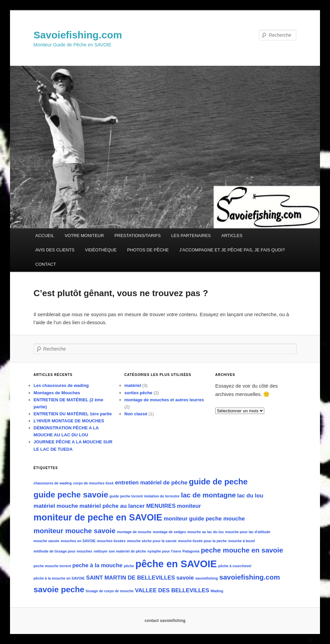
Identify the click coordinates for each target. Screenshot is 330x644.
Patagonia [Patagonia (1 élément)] (191, 551)
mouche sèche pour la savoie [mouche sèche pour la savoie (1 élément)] (152, 541)
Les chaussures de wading (61, 385)
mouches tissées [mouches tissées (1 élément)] (111, 541)
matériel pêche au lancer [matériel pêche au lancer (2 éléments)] (112, 506)
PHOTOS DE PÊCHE (148, 250)
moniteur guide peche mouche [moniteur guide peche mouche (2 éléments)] (204, 519)
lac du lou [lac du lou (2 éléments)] (250, 496)
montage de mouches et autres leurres (164, 400)
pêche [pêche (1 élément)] (129, 566)
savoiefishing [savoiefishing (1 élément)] (207, 578)
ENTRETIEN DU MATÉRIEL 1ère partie (73, 414)
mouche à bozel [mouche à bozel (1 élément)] (242, 541)
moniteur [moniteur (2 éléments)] (189, 506)
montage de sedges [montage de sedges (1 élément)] (170, 532)
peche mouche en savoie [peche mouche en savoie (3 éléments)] (242, 550)
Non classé (136, 414)
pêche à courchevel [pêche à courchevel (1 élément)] (235, 566)
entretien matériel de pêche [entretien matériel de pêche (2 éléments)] (151, 483)
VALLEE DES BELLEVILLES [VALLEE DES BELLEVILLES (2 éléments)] (172, 590)
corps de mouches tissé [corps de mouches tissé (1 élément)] (93, 483)
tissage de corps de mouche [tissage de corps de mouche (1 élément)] (110, 591)
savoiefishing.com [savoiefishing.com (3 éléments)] (250, 577)
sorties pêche (138, 393)
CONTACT (46, 264)
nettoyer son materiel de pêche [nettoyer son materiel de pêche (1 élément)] (120, 551)
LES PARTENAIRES (191, 236)
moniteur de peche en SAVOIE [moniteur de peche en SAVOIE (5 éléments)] (98, 517)
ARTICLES (232, 236)
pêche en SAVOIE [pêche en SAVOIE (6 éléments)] (176, 564)
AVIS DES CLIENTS (55, 250)
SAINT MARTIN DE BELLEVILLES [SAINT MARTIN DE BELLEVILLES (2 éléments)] (130, 578)
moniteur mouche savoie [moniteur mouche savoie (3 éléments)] (75, 531)
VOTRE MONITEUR (84, 236)
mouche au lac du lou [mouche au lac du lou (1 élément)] (206, 532)
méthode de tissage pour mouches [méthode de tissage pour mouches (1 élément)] (63, 551)
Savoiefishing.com (78, 35)
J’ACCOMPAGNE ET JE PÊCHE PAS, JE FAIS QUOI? (232, 250)
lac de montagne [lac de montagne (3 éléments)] (208, 495)
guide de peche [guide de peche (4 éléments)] (218, 482)
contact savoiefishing (165, 621)
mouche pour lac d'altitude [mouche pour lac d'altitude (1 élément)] (248, 532)
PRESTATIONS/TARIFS (138, 236)
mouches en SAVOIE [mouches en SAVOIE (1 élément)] (78, 541)
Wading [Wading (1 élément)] (217, 591)
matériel (133, 385)
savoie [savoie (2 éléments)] (185, 578)
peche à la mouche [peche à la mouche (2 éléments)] (97, 565)
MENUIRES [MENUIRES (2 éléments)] (161, 506)
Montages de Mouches (57, 393)
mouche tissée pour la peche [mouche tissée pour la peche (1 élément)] (202, 541)
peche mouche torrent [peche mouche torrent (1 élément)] (52, 566)
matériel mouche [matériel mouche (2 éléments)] (56, 506)
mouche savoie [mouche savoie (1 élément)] (47, 541)
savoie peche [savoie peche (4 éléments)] (59, 589)
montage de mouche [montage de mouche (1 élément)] (134, 532)
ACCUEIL (45, 236)
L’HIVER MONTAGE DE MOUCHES (69, 421)
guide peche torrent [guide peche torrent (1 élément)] (126, 496)
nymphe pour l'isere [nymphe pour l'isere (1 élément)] (164, 551)
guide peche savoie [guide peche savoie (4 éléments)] (71, 495)
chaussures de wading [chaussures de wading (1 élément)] (53, 483)
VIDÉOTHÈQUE (101, 250)
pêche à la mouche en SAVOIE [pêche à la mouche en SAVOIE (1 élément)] (59, 578)
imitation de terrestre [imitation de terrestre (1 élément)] (162, 496)
